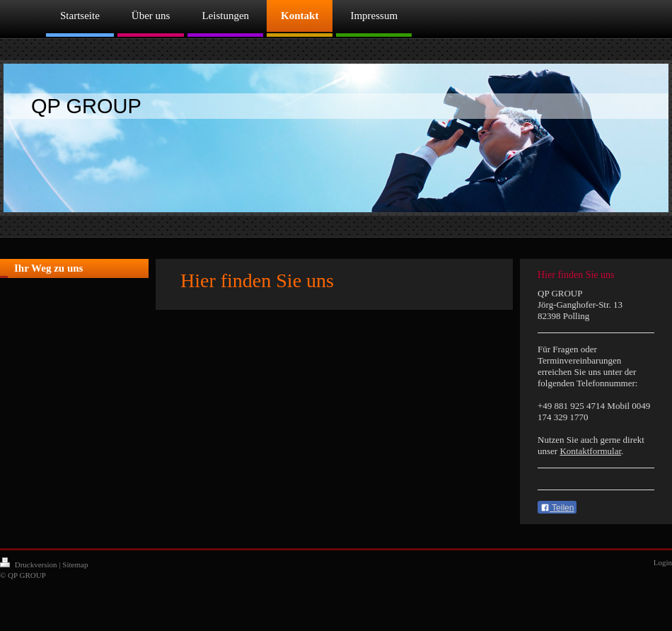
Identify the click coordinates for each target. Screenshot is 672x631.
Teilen (557, 508)
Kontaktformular (590, 451)
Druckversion (29, 565)
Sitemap (75, 565)
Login (663, 562)
